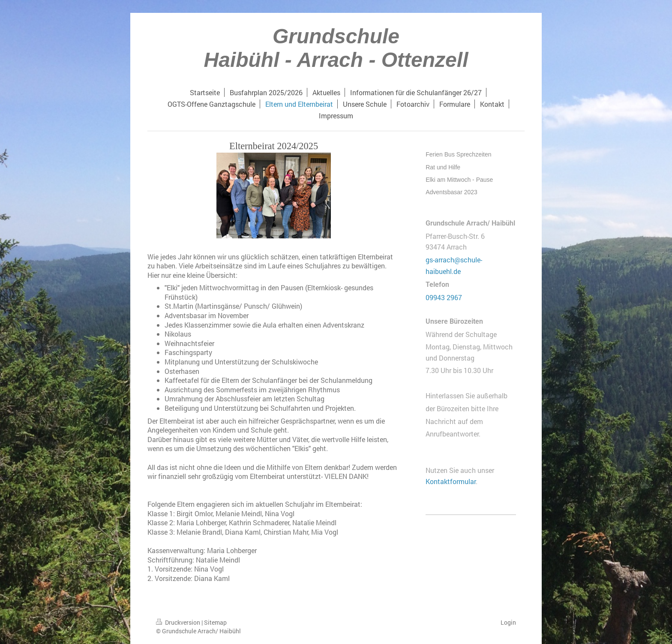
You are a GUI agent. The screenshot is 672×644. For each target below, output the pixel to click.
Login (508, 622)
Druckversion (179, 622)
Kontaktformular (451, 481)
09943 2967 (444, 297)
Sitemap (215, 622)
